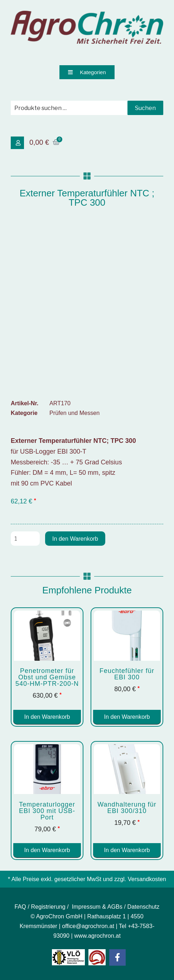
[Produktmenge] (25, 539)
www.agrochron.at (97, 936)
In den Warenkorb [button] (47, 717)
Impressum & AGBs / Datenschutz (116, 907)
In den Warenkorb (75, 539)
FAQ (20, 907)
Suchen (145, 108)
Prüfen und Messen (74, 413)
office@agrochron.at (88, 926)
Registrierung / (50, 907)
